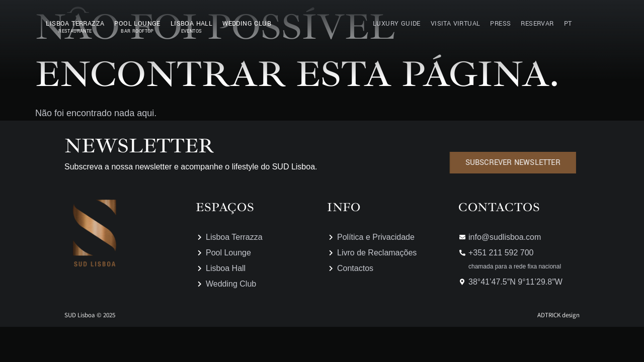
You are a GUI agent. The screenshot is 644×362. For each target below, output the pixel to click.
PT (568, 24)
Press (500, 24)
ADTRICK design (558, 315)
